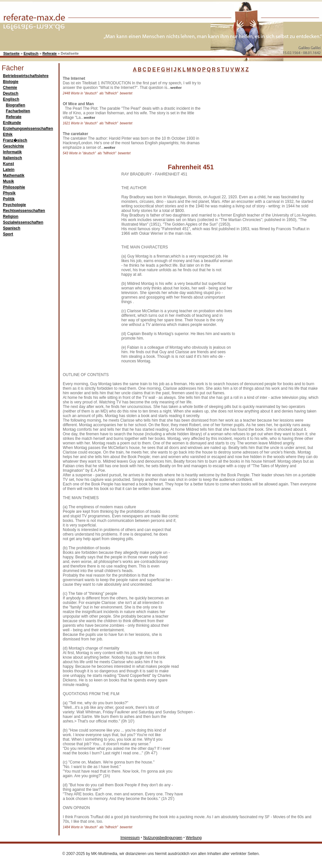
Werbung (194, 838)
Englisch (31, 53)
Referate (49, 53)
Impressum (130, 838)
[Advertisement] (254, 117)
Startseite (11, 53)
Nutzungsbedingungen (163, 838)
